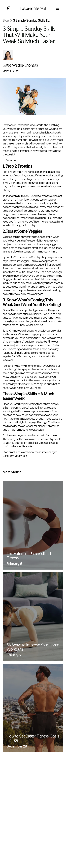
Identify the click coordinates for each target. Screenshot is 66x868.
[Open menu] (57, 8)
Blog (6, 20)
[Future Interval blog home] (8, 8)
